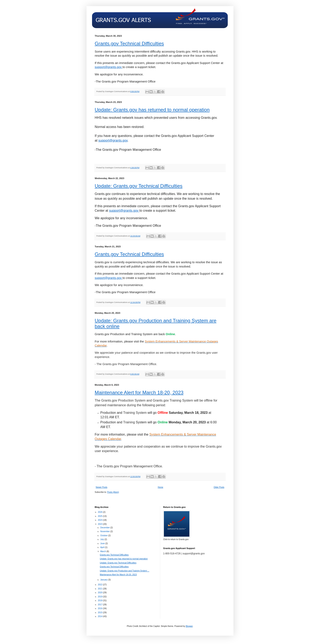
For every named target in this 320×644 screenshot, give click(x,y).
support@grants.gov (113, 140)
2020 (100, 593)
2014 (100, 616)
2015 (100, 613)
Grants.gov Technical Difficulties (129, 43)
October (104, 536)
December (105, 528)
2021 (100, 589)
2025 (100, 516)
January (104, 580)
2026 (100, 512)
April (103, 547)
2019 (100, 597)
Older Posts (219, 487)
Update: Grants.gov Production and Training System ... (124, 571)
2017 (100, 605)
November (105, 531)
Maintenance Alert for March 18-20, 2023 (139, 392)
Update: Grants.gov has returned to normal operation (152, 110)
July (102, 539)
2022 (100, 585)
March (103, 551)
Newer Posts (102, 487)
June (103, 543)
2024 (100, 520)
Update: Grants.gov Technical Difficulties (139, 186)
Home (161, 487)
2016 (100, 608)
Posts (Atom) (113, 492)
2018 (100, 601)
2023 (100, 524)
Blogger (189, 626)
